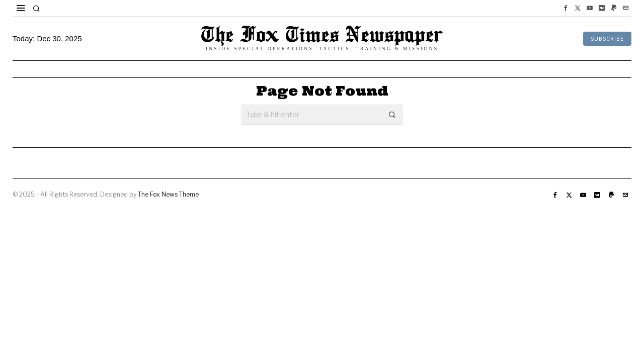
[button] (392, 115)
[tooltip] (566, 8)
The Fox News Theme (168, 194)
